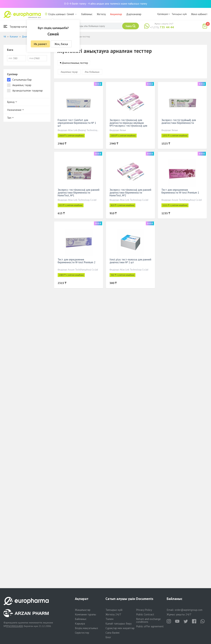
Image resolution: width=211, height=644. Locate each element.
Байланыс (87, 14)
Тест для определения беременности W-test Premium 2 (76, 261)
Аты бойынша (92, 72)
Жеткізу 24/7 (113, 614)
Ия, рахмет (40, 44)
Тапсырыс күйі (179, 14)
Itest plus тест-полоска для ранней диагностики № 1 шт (130, 261)
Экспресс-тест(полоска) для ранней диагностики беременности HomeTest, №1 (79, 193)
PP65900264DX (15, 626)
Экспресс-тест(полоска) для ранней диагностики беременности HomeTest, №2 (130, 193)
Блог (108, 637)
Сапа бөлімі (112, 633)
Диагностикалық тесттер (75, 63)
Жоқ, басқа (61, 44)
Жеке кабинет (199, 14)
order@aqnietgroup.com (189, 610)
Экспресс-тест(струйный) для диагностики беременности (179, 122)
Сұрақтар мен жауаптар (120, 628)
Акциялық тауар (69, 72)
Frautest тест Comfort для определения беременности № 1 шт (77, 123)
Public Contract (145, 614)
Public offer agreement (150, 626)
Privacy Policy (144, 610)
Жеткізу (101, 14)
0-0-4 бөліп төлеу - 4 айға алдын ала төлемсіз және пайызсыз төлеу (106, 4)
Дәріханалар (134, 14)
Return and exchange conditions (148, 620)
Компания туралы (85, 614)
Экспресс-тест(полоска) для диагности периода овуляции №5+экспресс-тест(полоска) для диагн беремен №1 (128, 124)
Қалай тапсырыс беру (119, 623)
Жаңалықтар (83, 610)
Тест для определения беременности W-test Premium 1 (180, 191)
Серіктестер (82, 633)
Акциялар (116, 14)
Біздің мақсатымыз (86, 628)
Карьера (80, 623)
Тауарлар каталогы (18, 26)
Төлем (109, 619)
